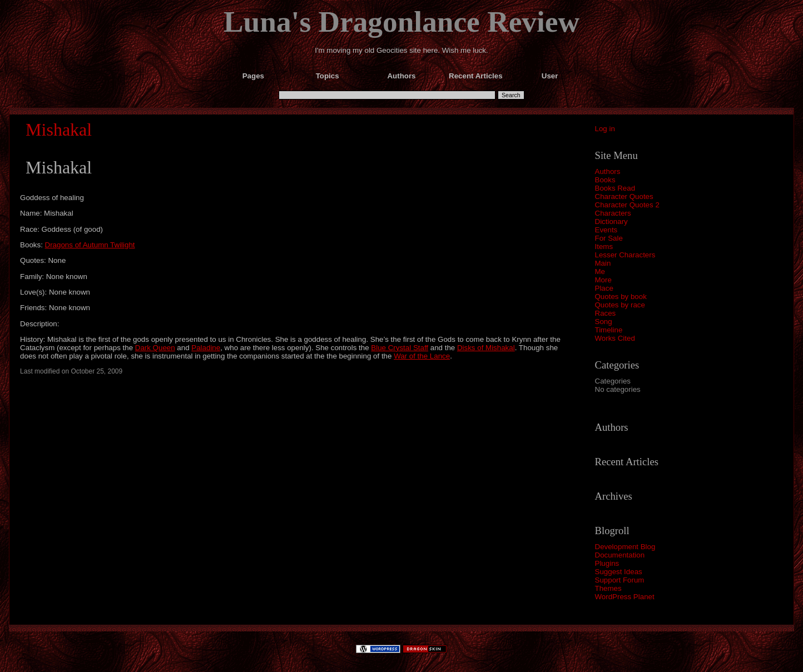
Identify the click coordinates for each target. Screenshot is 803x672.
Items (604, 247)
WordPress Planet (625, 597)
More (603, 280)
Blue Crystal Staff (400, 348)
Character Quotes (624, 196)
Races (606, 313)
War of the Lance (422, 356)
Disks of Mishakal (486, 348)
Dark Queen (155, 348)
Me (600, 272)
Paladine (206, 348)
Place (604, 288)
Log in (605, 129)
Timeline (609, 330)
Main (603, 263)
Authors (608, 171)
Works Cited (615, 338)
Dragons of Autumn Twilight (90, 245)
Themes (608, 588)
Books (605, 180)
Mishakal (59, 130)
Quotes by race (620, 305)
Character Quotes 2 (627, 205)
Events (606, 230)
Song (604, 322)
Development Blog (625, 547)
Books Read (615, 188)
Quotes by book (621, 297)
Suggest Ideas (619, 572)
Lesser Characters (625, 255)
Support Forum (620, 580)
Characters (613, 213)
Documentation (620, 555)
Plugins (607, 563)
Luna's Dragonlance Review (401, 22)
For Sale (609, 238)
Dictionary (611, 221)
